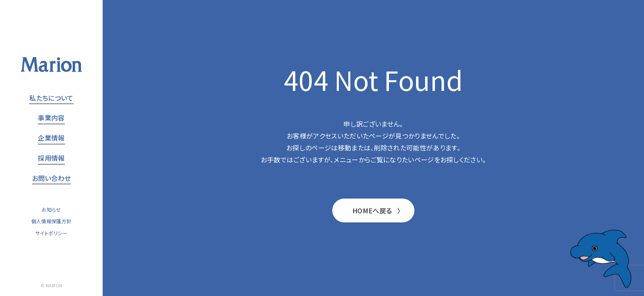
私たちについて (51, 98)
